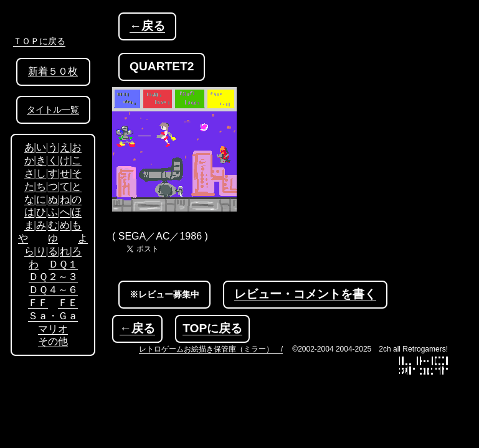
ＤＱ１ (63, 264)
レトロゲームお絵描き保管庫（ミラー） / (211, 349)
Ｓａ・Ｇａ (53, 316)
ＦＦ (38, 303)
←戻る (147, 26)
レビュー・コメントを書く (305, 294)
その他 (53, 341)
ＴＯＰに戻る (39, 41)
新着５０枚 (53, 71)
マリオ (53, 329)
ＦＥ (68, 303)
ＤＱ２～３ (53, 277)
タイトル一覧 (53, 110)
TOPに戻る (212, 328)
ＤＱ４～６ (53, 290)
